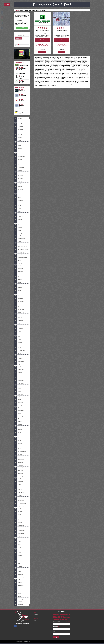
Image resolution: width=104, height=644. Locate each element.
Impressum (36, 615)
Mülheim (18, 424)
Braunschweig (19, 157)
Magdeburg (19, 394)
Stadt (54, 632)
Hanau (18, 293)
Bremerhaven (19, 162)
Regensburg (19, 506)
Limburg (18, 372)
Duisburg (18, 195)
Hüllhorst (18, 315)
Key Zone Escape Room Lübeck (23, 82)
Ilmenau (18, 318)
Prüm (17, 498)
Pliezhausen (19, 492)
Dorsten (18, 187)
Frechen (18, 230)
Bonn (17, 154)
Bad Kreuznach (20, 132)
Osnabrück (19, 479)
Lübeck (18, 378)
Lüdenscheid (19, 381)
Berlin (17, 146)
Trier (17, 563)
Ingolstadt (18, 320)
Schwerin (18, 536)
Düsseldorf (19, 200)
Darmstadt (19, 178)
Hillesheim (19, 307)
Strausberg (19, 558)
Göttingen (18, 269)
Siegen (18, 542)
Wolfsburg (19, 599)
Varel (17, 569)
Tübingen (18, 566)
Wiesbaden (19, 591)
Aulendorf (18, 129)
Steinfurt (18, 555)
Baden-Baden (19, 135)
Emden (18, 203)
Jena (17, 323)
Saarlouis (18, 528)
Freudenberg (19, 236)
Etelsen (18, 214)
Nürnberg (18, 454)
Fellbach (18, 219)
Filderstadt (19, 222)
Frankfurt (18, 228)
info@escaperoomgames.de (39, 621)
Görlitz (18, 266)
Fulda (17, 241)
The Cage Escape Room (23, 77)
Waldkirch (18, 574)
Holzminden (19, 310)
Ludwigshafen (19, 386)
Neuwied (18, 443)
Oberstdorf (19, 462)
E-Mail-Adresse (57, 621)
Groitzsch (18, 277)
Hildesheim (19, 304)
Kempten (18, 334)
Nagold (18, 432)
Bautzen (18, 140)
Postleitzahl (56, 627)
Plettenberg (19, 490)
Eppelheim (19, 206)
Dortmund (18, 189)
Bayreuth (18, 143)
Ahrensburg (19, 124)
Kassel (18, 331)
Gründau (18, 279)
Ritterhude (19, 517)
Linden (18, 375)
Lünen (18, 391)
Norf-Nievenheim (20, 452)
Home (17, 10)
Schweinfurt (19, 533)
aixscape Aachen (23, 96)
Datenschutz (36, 616)
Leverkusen (19, 370)
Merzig (18, 413)
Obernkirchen (19, 460)
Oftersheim (19, 473)
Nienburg (18, 446)
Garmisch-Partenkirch (21, 249)
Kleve (17, 340)
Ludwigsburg (19, 383)
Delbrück (18, 181)
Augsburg (18, 127)
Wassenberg (19, 577)
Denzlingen (19, 184)
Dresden (18, 192)
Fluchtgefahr (22, 112)
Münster (18, 430)
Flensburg (18, 225)
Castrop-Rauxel (20, 168)
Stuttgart (18, 561)
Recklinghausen (20, 503)
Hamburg (18, 288)
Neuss (18, 441)
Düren (17, 198)
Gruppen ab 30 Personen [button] (22, 28)
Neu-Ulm (18, 438)
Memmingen (19, 411)
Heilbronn (18, 299)
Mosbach (18, 421)
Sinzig (18, 544)
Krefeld (18, 353)
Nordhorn (18, 449)
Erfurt (17, 208)
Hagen (18, 282)
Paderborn (19, 482)
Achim (18, 121)
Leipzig (18, 364)
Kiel (17, 337)
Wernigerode (19, 585)
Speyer (18, 553)
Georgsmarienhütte (21, 258)
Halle (17, 285)
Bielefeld (18, 148)
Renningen (19, 509)
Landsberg (19, 356)
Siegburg (18, 539)
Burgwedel (19, 165)
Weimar (18, 583)
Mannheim (19, 402)
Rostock (18, 523)
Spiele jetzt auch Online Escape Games (22, 57)
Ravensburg (19, 501)
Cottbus (18, 173)
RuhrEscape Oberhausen (22, 106)
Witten (18, 596)
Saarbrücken (19, 525)
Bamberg (18, 137)
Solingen (18, 547)
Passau (18, 484)
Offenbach (19, 468)
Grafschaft (19, 271)
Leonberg (18, 367)
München (18, 427)
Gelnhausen (19, 252)
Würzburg (18, 604)
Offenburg (18, 471)
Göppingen (19, 263)
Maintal (18, 397)
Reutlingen (19, 512)
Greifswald (19, 274)
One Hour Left (22, 90)
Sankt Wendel (19, 531)
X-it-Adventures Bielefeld (22, 69)
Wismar (18, 594)
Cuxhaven (18, 176)
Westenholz (19, 588)
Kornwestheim (20, 350)
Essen (18, 211)
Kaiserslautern (20, 326)
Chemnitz (18, 170)
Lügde (18, 389)
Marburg (18, 405)
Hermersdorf (19, 301)
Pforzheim (18, 487)
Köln (17, 345)
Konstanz (18, 348)
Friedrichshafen (20, 239)
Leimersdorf (19, 361)
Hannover (18, 296)
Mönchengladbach (20, 416)
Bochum (18, 151)
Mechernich (19, 408)
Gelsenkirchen (20, 255)
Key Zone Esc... (42, 52)
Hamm (18, 290)
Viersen (18, 572)
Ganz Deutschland (20, 247)
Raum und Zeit (22, 73)
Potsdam (18, 495)
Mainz (17, 400)
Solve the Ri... (62, 52)
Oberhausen (19, 457)
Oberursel (18, 465)
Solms (18, 550)
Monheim (18, 419)
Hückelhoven (19, 312)
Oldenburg (19, 476)
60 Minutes (21, 101)
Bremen (18, 159)
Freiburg (18, 233)
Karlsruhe (18, 329)
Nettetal (18, 435)
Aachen (18, 118)
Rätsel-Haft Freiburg (23, 65)
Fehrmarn (18, 217)
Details (42, 40)
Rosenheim (19, 520)
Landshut (18, 359)
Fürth (17, 244)
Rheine (18, 514)
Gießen (18, 260)
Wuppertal (19, 602)
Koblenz (18, 342)
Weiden (18, 580)
